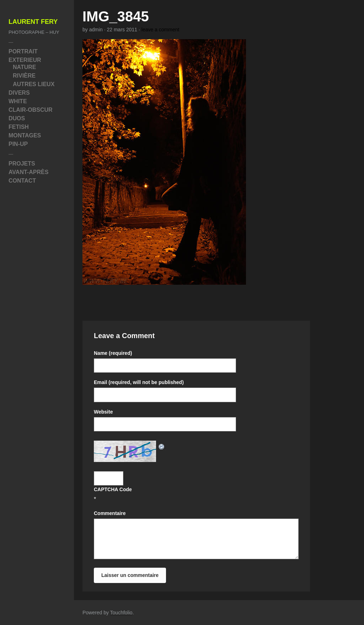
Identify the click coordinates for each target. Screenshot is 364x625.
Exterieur (25, 60)
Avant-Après (28, 172)
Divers (19, 93)
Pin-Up (18, 144)
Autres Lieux (34, 84)
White (18, 101)
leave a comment (160, 30)
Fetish (19, 127)
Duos (17, 118)
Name (113, 353)
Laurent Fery (33, 22)
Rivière (24, 76)
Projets (22, 164)
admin (96, 30)
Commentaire (110, 513)
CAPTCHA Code (113, 489)
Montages (25, 135)
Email (139, 382)
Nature (24, 67)
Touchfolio (121, 613)
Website (103, 412)
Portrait (23, 51)
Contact (22, 181)
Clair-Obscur (31, 110)
